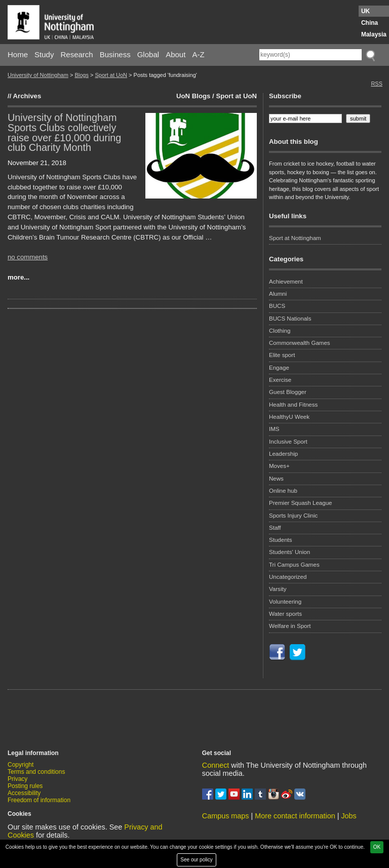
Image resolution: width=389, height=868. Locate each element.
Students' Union (289, 552)
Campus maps (226, 816)
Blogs (82, 75)
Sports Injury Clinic (293, 516)
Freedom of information (39, 800)
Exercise (280, 380)
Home (18, 54)
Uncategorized (288, 577)
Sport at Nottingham (295, 238)
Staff (275, 528)
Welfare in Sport (290, 626)
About (176, 54)
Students (281, 540)
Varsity (278, 589)
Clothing (280, 331)
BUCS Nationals (290, 319)
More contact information (295, 816)
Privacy (17, 779)
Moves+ (279, 466)
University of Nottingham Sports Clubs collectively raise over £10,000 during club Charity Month (64, 132)
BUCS (277, 306)
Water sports (285, 614)
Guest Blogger (288, 392)
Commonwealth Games (300, 343)
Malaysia (374, 34)
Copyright (21, 765)
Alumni (278, 294)
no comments (28, 257)
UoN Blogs (193, 96)
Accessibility (24, 793)
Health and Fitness (293, 405)
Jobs (348, 816)
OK (377, 847)
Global (148, 54)
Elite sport (282, 355)
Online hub (283, 491)
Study (44, 54)
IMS (274, 429)
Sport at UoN (111, 75)
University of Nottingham (38, 75)
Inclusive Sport (288, 442)
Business (115, 54)
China (369, 23)
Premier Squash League (301, 503)
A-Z (198, 54)
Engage (279, 368)
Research (77, 54)
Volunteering (285, 602)
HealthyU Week (289, 417)
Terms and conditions (36, 772)
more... (18, 277)
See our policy (196, 860)
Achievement (286, 282)
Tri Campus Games (294, 565)
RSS (377, 84)
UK (365, 11)
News (276, 479)
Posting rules (25, 786)
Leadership (283, 454)
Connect (216, 765)
